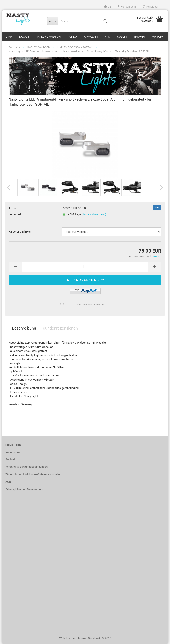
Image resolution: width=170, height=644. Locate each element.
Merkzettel (150, 7)
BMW (9, 37)
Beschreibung (24, 328)
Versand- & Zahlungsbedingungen (26, 467)
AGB (8, 482)
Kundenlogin (127, 7)
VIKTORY (158, 37)
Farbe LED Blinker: (20, 232)
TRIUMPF (139, 37)
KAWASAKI (91, 37)
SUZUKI (122, 37)
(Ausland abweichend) (94, 214)
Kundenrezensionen (60, 328)
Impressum (13, 452)
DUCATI (24, 37)
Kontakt (10, 459)
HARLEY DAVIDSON (48, 37)
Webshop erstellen (71, 638)
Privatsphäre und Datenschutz (24, 489)
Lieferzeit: (15, 214)
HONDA (72, 37)
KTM (107, 37)
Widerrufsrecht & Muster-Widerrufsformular (33, 474)
